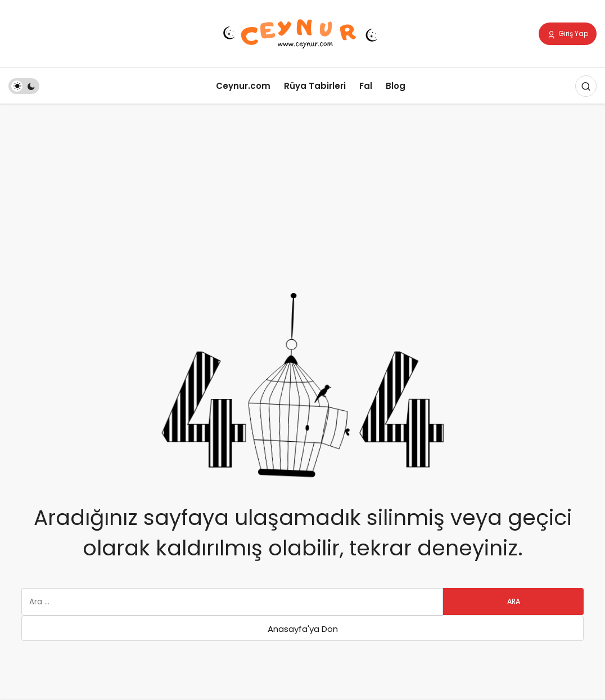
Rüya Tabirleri (315, 86)
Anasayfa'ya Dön (303, 629)
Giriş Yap (568, 34)
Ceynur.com (243, 86)
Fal (366, 86)
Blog (396, 86)
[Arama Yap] (586, 86)
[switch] (24, 86)
